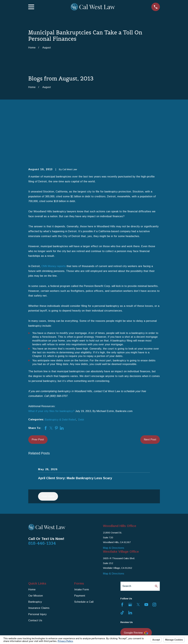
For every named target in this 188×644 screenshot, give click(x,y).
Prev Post (38, 391)
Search (127, 537)
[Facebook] (122, 556)
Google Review (136, 584)
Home (32, 541)
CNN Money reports (54, 217)
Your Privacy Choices (72, 634)
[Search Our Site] (156, 537)
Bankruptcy (35, 553)
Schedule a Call (84, 553)
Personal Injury (37, 565)
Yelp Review (134, 598)
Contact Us (35, 572)
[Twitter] (138, 556)
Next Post (150, 391)
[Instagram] (154, 556)
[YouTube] (146, 556)
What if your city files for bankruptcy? (51, 362)
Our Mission (36, 547)
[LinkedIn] (130, 564)
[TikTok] (122, 564)
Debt (81, 371)
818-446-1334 (42, 494)
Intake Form (82, 541)
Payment (80, 547)
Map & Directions (114, 499)
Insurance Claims (39, 559)
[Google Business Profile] (130, 556)
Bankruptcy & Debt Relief (60, 371)
